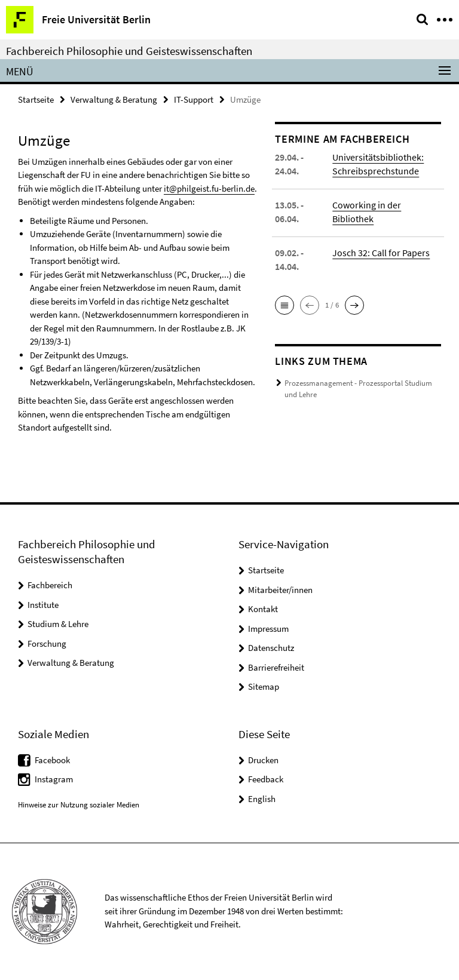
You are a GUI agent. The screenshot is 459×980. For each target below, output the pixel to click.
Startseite (36, 99)
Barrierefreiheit (276, 667)
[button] (284, 305)
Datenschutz (271, 648)
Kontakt (263, 609)
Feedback (266, 779)
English (262, 799)
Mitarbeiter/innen (280, 590)
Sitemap (264, 686)
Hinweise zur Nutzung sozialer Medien (79, 805)
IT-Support (194, 99)
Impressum (268, 629)
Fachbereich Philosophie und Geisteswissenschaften (129, 51)
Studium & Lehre (58, 624)
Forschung (47, 643)
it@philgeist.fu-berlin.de (209, 188)
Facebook (52, 760)
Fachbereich (50, 585)
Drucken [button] (263, 760)
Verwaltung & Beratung (114, 99)
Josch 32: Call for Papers (381, 253)
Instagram (54, 779)
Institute (43, 605)
